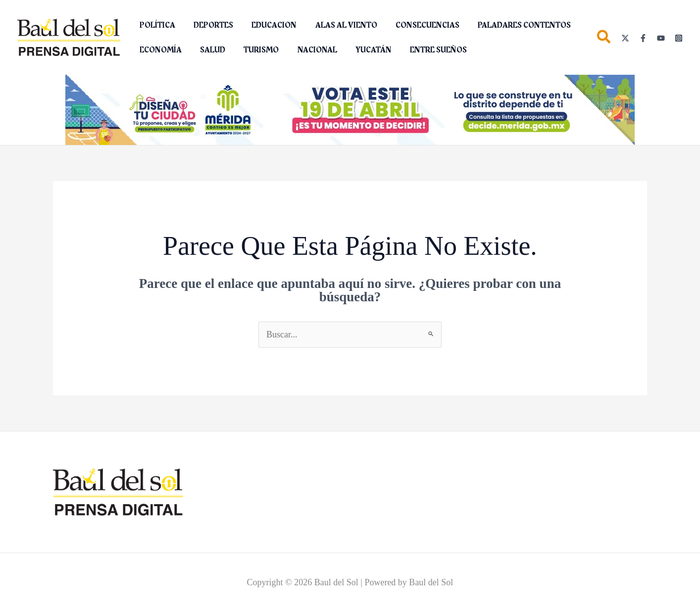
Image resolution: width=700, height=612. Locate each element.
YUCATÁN (362, 50)
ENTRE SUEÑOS (424, 50)
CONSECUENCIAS (416, 25)
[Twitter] (625, 38)
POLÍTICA (156, 25)
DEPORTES (209, 25)
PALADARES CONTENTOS (510, 25)
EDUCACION (268, 25)
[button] (604, 39)
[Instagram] (679, 38)
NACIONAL (308, 50)
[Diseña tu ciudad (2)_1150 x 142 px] (350, 109)
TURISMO (255, 50)
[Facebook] (643, 38)
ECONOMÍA (159, 50)
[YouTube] (661, 38)
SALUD (209, 50)
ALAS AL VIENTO (337, 25)
